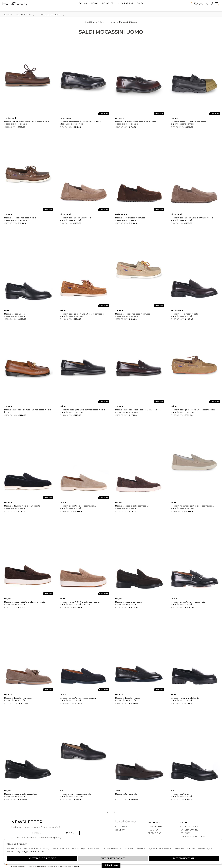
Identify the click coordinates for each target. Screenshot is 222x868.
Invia (70, 833)
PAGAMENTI (154, 830)
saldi (140, 3)
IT (191, 3)
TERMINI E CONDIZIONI (193, 836)
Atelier (57, 867)
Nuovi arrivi (125, 3)
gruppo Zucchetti (72, 867)
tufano (126, 822)
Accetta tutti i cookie (42, 858)
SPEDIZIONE (155, 833)
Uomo (95, 3)
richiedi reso (111, 865)
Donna (83, 3)
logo (15, 4)
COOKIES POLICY (189, 827)
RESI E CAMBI (155, 827)
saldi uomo (91, 22)
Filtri (8, 15)
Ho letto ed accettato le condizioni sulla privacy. (36, 838)
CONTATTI (120, 830)
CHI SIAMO (121, 827)
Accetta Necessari (184, 858)
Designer (108, 3)
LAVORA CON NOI (190, 830)
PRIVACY (185, 833)
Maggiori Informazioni (33, 851)
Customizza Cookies (113, 858)
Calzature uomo (108, 22)
